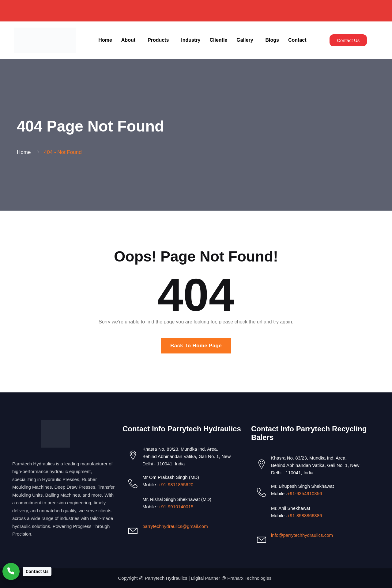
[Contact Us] (27, 571)
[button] (130, 40)
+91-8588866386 (305, 515)
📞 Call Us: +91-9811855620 (350, 10)
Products (158, 40)
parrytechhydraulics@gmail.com (175, 526)
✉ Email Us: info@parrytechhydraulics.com (254, 10)
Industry (191, 40)
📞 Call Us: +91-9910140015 (135, 10)
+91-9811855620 (176, 485)
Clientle (218, 40)
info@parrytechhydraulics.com (302, 535)
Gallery (245, 40)
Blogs (272, 40)
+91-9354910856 (305, 493)
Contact (297, 40)
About (128, 40)
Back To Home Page (196, 346)
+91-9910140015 (176, 507)
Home (105, 40)
